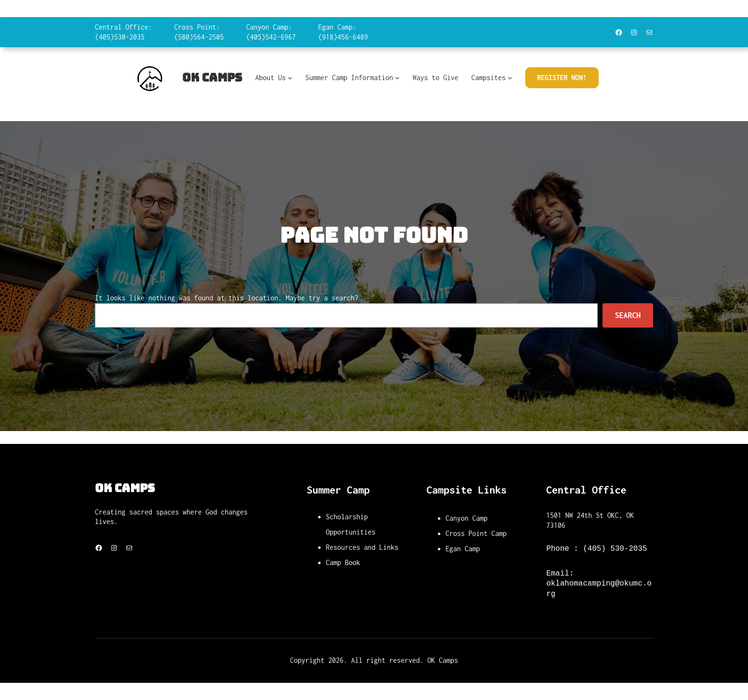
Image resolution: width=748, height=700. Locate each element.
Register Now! (562, 77)
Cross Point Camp (476, 533)
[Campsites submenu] (510, 78)
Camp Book (343, 562)
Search (628, 315)
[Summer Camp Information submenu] (397, 78)
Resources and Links (362, 547)
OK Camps (212, 77)
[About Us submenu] (290, 78)
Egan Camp (463, 549)
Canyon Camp (467, 518)
